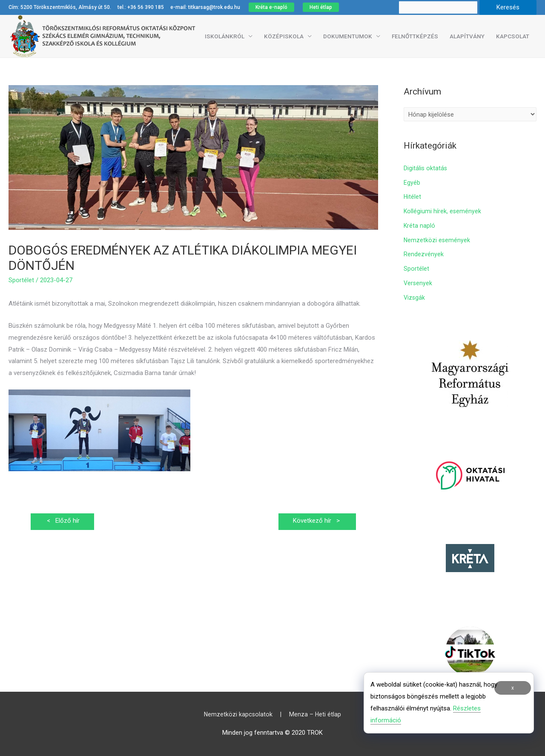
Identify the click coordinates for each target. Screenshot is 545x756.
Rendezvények (424, 254)
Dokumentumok (348, 36)
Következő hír (315, 521)
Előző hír (64, 521)
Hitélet (413, 197)
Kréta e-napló (271, 7)
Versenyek (418, 283)
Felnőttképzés (415, 36)
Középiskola (284, 36)
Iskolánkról (225, 36)
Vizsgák (415, 298)
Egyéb (412, 183)
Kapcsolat (513, 36)
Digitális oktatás (426, 168)
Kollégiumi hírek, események (443, 211)
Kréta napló (420, 226)
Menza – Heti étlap (316, 714)
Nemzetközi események (437, 240)
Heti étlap (321, 7)
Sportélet (21, 280)
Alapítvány (467, 36)
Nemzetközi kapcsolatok (237, 714)
